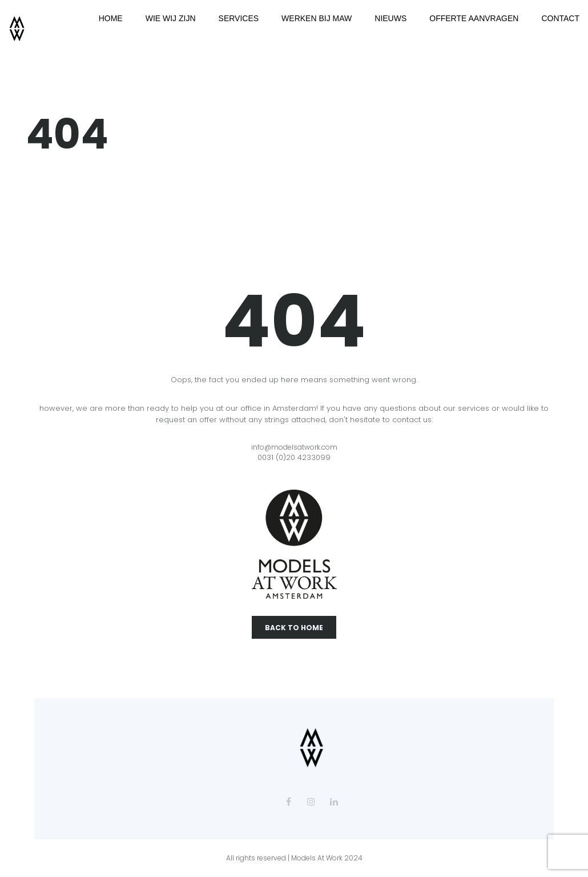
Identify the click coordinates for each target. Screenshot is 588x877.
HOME (111, 18)
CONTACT (560, 18)
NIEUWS (390, 18)
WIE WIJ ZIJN (171, 18)
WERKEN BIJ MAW (317, 18)
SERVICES (239, 18)
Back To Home (294, 628)
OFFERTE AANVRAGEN (474, 18)
